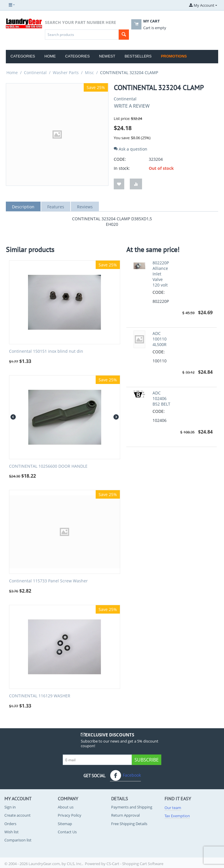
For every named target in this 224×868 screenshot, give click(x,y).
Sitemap (65, 824)
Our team (173, 808)
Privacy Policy (70, 815)
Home (50, 56)
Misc (89, 73)
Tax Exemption (177, 816)
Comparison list (18, 840)
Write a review (132, 106)
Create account (17, 815)
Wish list (12, 832)
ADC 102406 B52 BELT (161, 398)
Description (23, 207)
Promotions (174, 56)
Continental (35, 73)
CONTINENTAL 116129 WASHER (40, 696)
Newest (107, 56)
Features (56, 207)
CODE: (120, 159)
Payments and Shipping (132, 807)
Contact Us (67, 832)
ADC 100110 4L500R (160, 339)
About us (66, 807)
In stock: (122, 168)
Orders (10, 824)
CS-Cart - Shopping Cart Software (135, 864)
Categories (23, 56)
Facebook (125, 776)
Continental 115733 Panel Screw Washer (48, 581)
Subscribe (147, 760)
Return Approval (125, 815)
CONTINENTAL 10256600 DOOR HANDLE (48, 466)
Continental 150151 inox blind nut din (46, 351)
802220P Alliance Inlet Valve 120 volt (161, 274)
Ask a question (131, 149)
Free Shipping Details (129, 824)
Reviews (85, 207)
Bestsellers (138, 56)
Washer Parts (66, 73)
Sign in (10, 807)
